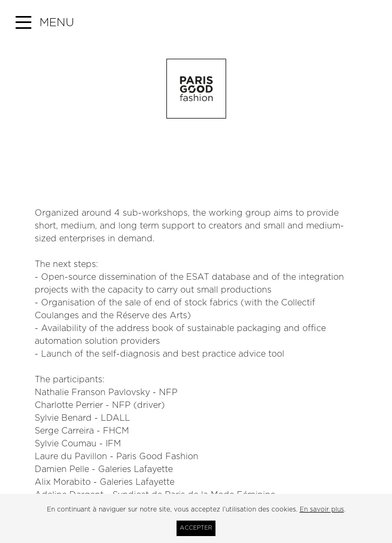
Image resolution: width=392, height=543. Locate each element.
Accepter (196, 528)
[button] (45, 23)
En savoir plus (322, 509)
